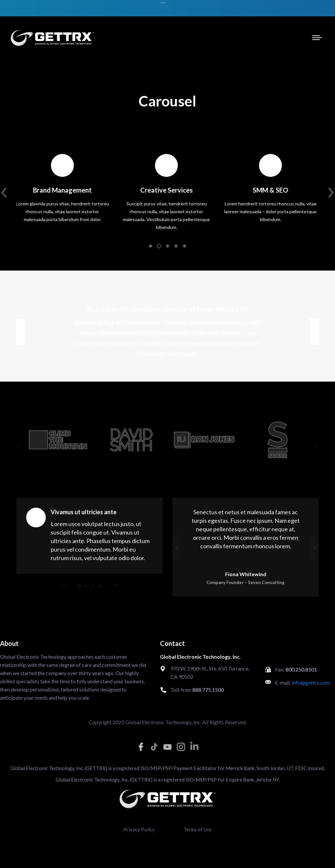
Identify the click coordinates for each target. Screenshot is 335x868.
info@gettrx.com (311, 682)
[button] (150, 246)
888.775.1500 (208, 690)
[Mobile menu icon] (317, 38)
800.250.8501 (301, 669)
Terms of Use (198, 829)
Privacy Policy (139, 829)
